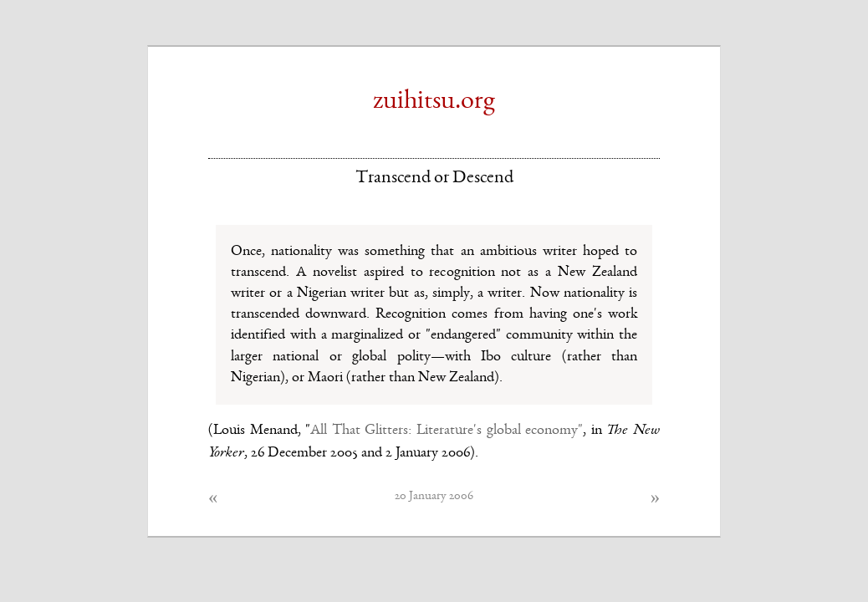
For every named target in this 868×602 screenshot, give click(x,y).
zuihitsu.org (434, 102)
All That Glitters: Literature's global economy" (447, 431)
